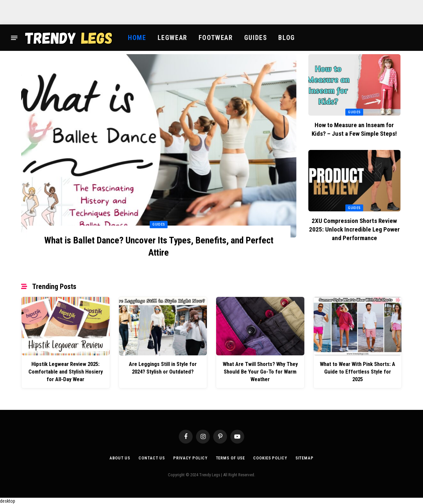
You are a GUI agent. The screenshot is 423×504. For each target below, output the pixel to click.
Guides (256, 38)
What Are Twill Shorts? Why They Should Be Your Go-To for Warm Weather (260, 372)
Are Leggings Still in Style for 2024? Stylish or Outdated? (163, 368)
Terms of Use (230, 457)
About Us (118, 457)
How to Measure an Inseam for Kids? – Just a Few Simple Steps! (354, 129)
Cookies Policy (271, 457)
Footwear (216, 38)
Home (137, 38)
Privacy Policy (189, 457)
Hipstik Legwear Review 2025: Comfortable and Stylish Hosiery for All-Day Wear (65, 372)
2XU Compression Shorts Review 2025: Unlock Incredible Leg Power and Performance (354, 229)
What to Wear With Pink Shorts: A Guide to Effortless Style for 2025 (358, 368)
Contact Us (150, 457)
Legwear (173, 38)
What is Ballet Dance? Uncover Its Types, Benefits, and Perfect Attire (159, 247)
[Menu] (14, 38)
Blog (287, 38)
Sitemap (306, 457)
